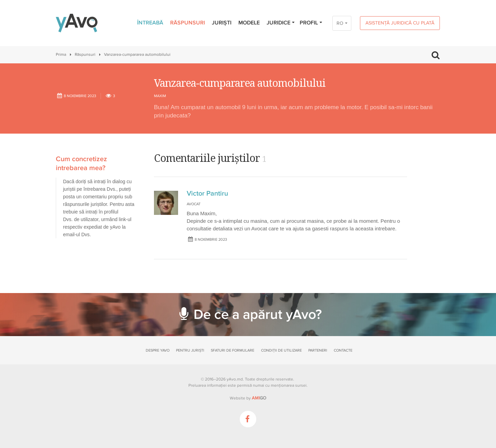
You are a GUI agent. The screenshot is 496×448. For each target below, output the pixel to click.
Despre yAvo (158, 350)
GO (259, 398)
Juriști (222, 23)
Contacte (343, 350)
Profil (311, 23)
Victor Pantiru (207, 194)
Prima (61, 55)
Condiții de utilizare (281, 350)
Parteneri (318, 350)
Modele (249, 23)
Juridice (281, 23)
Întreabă (150, 23)
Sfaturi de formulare (232, 350)
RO (340, 23)
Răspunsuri (188, 23)
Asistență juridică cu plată (400, 23)
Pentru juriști (190, 350)
